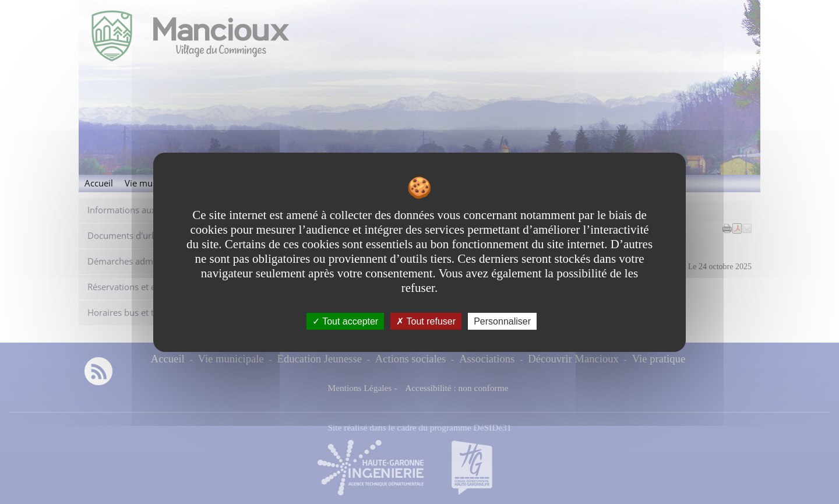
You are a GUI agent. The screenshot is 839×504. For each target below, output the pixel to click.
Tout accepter (345, 321)
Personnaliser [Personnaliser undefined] (502, 321)
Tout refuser (426, 321)
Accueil (99, 183)
